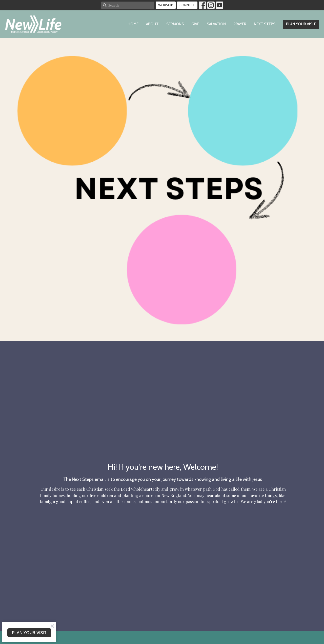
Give (195, 24)
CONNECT (187, 5)
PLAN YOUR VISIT (301, 24)
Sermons (175, 24)
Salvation (216, 24)
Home (133, 24)
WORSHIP (166, 5)
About (152, 24)
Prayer (240, 24)
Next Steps (265, 24)
